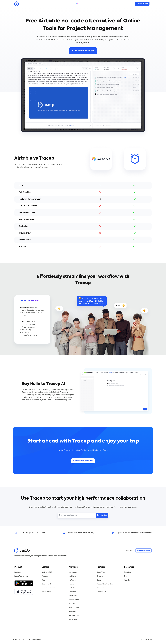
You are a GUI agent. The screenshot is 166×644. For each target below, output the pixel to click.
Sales (44, 580)
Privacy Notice (18, 640)
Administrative (47, 592)
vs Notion (73, 592)
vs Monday (73, 572)
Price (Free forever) (21, 576)
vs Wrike (72, 604)
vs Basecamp (74, 600)
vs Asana (72, 580)
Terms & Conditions (35, 640)
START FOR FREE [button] (144, 551)
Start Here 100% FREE (83, 51)
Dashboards (101, 588)
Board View (101, 572)
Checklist (100, 576)
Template (128, 572)
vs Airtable (73, 596)
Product (45, 576)
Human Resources (48, 588)
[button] (142, 4)
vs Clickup (73, 576)
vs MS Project (74, 608)
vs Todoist (73, 612)
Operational (46, 584)
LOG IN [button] (129, 551)
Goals (99, 580)
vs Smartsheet (74, 615)
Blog (126, 576)
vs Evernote (74, 619)
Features (18, 572)
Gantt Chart (101, 592)
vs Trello (72, 588)
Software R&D (47, 572)
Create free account (83, 461)
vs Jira (71, 584)
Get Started (102, 515)
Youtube (127, 580)
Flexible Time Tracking (105, 584)
